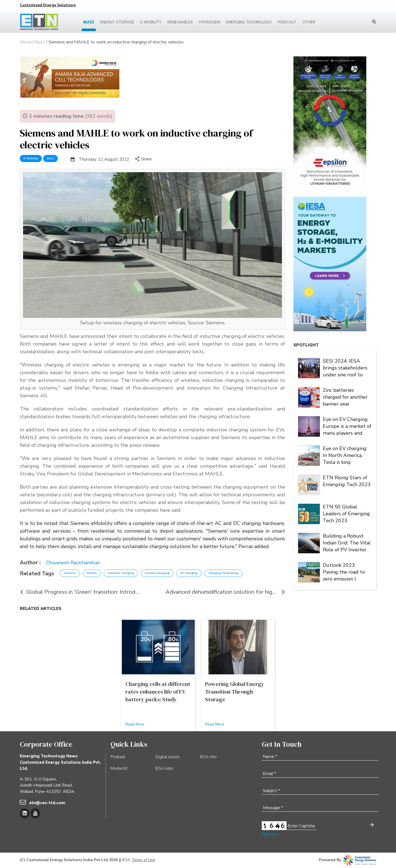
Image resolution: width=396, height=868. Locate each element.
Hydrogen (209, 22)
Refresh (270, 834)
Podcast (287, 22)
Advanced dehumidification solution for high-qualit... (225, 592)
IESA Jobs (164, 768)
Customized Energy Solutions (48, 5)
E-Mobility (31, 158)
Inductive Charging (121, 573)
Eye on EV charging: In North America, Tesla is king (345, 455)
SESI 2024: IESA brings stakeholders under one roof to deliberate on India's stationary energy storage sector (346, 367)
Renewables (180, 22)
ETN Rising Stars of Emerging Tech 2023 (347, 481)
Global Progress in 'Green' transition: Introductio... (79, 592)
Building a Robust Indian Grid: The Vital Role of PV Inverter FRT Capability (347, 542)
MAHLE (92, 573)
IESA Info (208, 757)
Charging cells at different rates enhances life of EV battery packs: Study (158, 692)
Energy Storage (117, 22)
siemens (70, 573)
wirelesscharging (157, 573)
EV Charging (189, 573)
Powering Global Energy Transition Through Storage (235, 692)
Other (309, 22)
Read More (135, 724)
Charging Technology (223, 573)
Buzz (89, 22)
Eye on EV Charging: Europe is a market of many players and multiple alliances (347, 426)
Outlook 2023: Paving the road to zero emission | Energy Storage (344, 571)
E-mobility (151, 22)
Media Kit (119, 768)
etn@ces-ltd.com (47, 803)
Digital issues (167, 757)
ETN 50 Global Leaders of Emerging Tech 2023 (346, 513)
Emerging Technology (249, 22)
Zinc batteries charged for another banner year (345, 396)
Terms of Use (143, 860)
